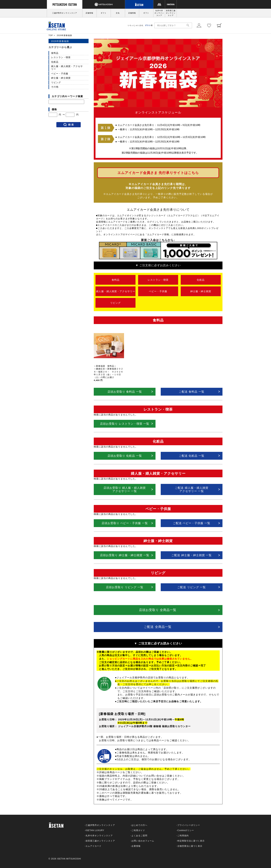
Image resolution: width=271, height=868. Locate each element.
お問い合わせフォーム (143, 841)
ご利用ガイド (138, 830)
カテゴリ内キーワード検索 (67, 96)
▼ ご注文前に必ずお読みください (158, 265)
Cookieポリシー (186, 830)
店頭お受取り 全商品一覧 (158, 610)
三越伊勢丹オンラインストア (65, 13)
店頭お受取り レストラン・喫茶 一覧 (125, 424)
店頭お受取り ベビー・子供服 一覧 (125, 523)
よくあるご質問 (139, 836)
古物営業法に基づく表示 (190, 846)
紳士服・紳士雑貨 (201, 291)
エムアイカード (93, 846)
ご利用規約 (183, 836)
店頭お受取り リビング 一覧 (125, 587)
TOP (51, 35)
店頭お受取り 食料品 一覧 (125, 392)
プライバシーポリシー (189, 825)
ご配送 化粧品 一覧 (192, 456)
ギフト (104, 13)
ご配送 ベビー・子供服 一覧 (192, 523)
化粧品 (201, 280)
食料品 (116, 280)
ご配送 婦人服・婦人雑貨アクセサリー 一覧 (192, 489)
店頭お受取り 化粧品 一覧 (125, 456)
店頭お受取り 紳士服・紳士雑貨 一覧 (125, 555)
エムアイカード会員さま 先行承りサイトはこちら (158, 173)
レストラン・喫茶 (158, 280)
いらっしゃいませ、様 (140, 25)
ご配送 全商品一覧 (158, 627)
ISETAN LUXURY (95, 830)
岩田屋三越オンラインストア (171, 13)
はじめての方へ (139, 825)
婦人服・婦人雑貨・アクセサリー (116, 291)
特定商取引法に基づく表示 (191, 841)
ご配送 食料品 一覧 (192, 392)
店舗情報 (89, 13)
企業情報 (136, 846)
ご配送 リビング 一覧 (192, 587)
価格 (54, 109)
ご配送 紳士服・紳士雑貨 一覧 (192, 555)
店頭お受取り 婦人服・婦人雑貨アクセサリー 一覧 (125, 489)
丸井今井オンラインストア (159, 13)
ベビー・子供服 (158, 291)
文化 (118, 13)
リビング (115, 303)
